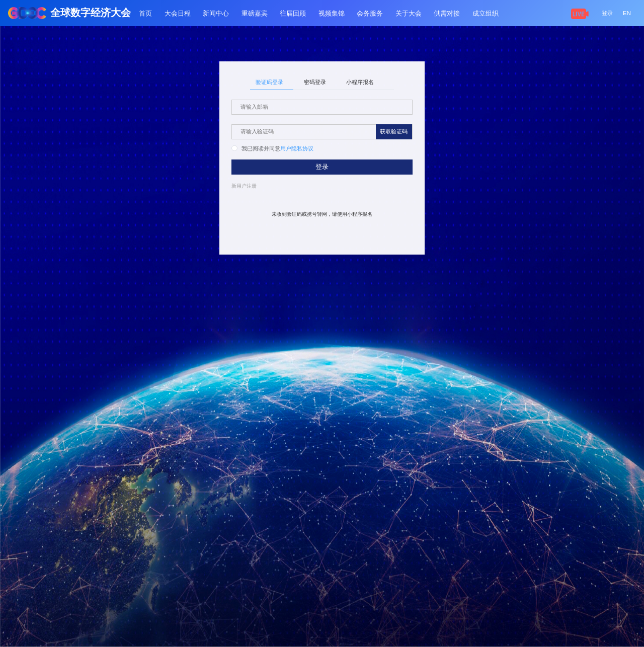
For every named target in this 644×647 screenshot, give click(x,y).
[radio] (256, 149)
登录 (607, 13)
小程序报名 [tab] (360, 82)
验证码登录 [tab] (269, 82)
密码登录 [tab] (315, 82)
